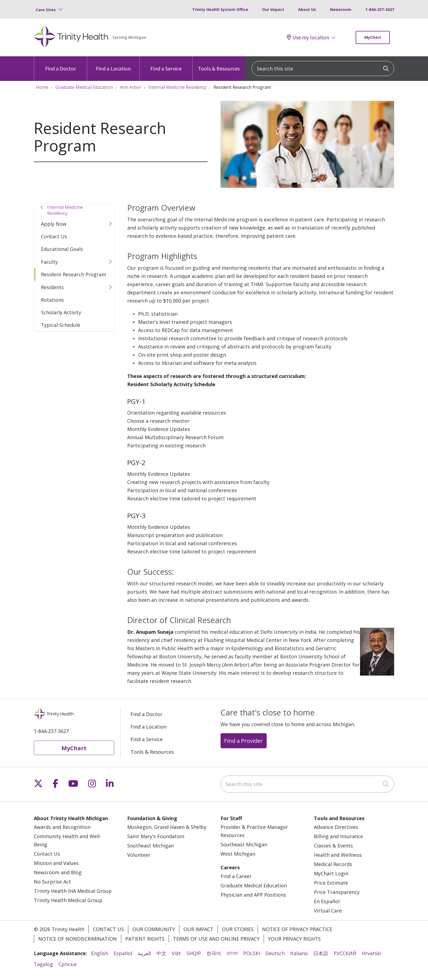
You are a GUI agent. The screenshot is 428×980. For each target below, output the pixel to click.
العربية (144, 953)
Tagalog (43, 964)
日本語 (321, 953)
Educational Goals (62, 249)
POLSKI (252, 953)
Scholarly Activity (61, 312)
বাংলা (232, 953)
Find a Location (113, 64)
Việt (176, 953)
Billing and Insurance (338, 836)
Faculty (49, 262)
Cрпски (67, 964)
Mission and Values (56, 863)
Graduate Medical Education (254, 885)
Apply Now (54, 224)
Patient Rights (145, 939)
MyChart (373, 37)
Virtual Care (328, 911)
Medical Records (333, 864)
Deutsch (275, 953)
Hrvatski (371, 953)
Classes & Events (333, 846)
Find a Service (166, 64)
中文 (161, 953)
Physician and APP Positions (253, 895)
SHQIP (194, 953)
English (100, 953)
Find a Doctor (60, 64)
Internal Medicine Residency (65, 210)
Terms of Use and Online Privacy (216, 939)
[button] (110, 224)
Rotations (52, 300)
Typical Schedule (61, 325)
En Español (327, 901)
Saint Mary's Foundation (156, 836)
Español (123, 953)
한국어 (214, 953)
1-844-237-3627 (380, 9)
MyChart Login (331, 873)
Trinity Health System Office (220, 9)
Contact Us (54, 236)
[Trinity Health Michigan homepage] (71, 37)
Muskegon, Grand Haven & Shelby (167, 827)
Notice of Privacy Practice (297, 929)
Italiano (299, 953)
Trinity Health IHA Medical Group (73, 891)
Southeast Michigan (151, 846)
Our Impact (273, 9)
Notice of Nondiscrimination (78, 939)
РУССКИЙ (345, 953)
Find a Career (236, 876)
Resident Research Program (74, 274)
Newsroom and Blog (58, 872)
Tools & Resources (219, 64)
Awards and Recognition (62, 827)
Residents (52, 287)
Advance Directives (336, 827)
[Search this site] (323, 68)
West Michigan (238, 854)
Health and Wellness (338, 855)
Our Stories (238, 929)
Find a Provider (243, 741)
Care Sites (46, 10)
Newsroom (341, 9)
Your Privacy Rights (294, 939)
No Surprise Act (52, 882)
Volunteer (139, 855)
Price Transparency (337, 892)
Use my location (308, 37)
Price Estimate (331, 883)
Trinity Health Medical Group (68, 900)
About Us (307, 9)
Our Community (154, 929)
